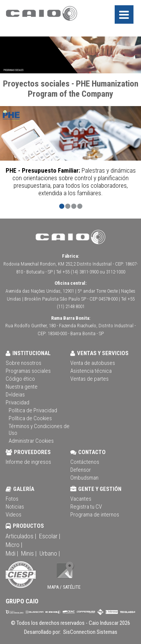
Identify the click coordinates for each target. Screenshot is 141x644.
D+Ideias (15, 395)
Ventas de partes (89, 379)
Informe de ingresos (28, 462)
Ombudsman (84, 478)
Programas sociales (28, 371)
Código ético (20, 379)
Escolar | (50, 536)
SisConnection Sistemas (90, 632)
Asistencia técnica (91, 371)
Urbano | (50, 553)
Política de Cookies (30, 418)
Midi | (12, 553)
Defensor (81, 470)
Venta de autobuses (93, 363)
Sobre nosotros (23, 363)
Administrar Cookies (31, 441)
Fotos (12, 499)
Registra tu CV (86, 507)
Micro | (14, 545)
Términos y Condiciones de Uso (39, 430)
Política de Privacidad (33, 410)
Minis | (29, 553)
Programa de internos (95, 515)
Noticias (15, 507)
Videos (14, 515)
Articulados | (21, 536)
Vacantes (81, 499)
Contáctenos (85, 462)
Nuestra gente (22, 387)
